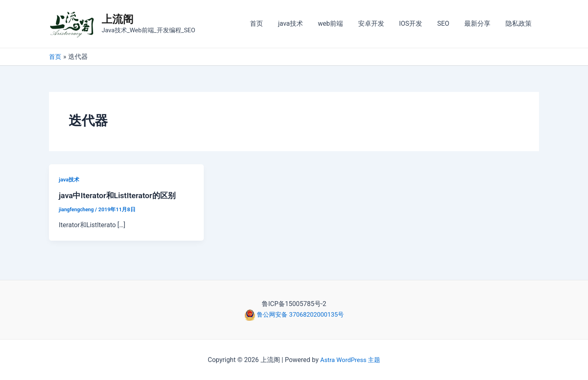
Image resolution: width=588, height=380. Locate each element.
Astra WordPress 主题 (350, 359)
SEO (448, 23)
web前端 (341, 23)
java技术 (303, 23)
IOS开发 (418, 23)
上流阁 (118, 19)
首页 (271, 23)
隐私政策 (519, 23)
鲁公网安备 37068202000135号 (300, 314)
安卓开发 (380, 23)
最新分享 (480, 23)
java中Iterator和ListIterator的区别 (120, 195)
